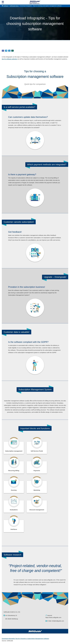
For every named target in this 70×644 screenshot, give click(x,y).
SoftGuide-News (14, 6)
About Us (4, 620)
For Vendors (38, 620)
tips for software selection (9, 59)
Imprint (3, 622)
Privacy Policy (44, 640)
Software (6, 6)
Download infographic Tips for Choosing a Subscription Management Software (25, 599)
